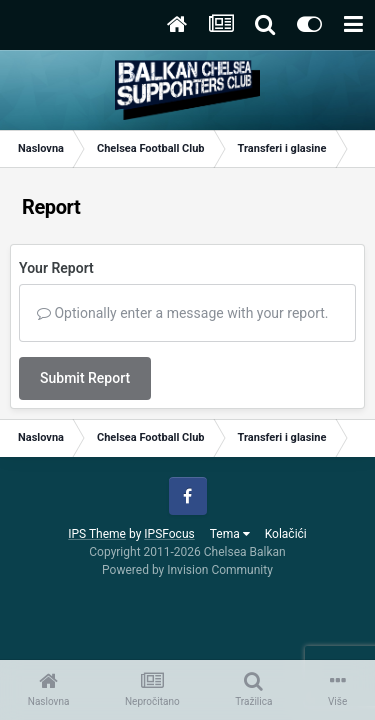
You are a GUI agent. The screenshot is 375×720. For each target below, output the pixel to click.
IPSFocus (169, 534)
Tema (230, 534)
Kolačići (286, 534)
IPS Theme (97, 534)
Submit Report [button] (85, 378)
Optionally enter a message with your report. (183, 313)
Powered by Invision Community (187, 570)
